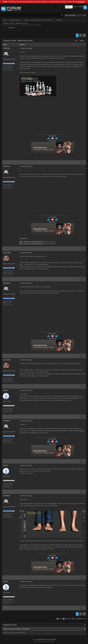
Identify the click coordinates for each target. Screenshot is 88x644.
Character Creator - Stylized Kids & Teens (16, 23)
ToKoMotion (59, 20)
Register (81, 7)
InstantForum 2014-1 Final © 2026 (47, 639)
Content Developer (15, 20)
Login (75, 7)
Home (5, 20)
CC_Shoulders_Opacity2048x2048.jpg (32, 244)
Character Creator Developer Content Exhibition (38, 20)
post (54, 504)
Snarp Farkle (7, 253)
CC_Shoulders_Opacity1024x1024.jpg (32, 242)
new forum (81, 2)
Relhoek (5, 390)
